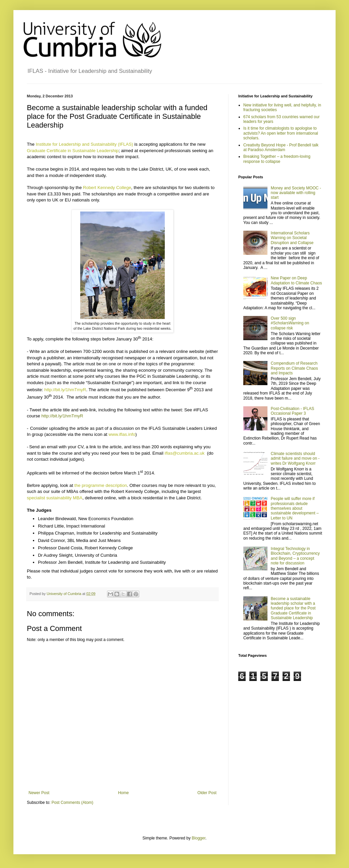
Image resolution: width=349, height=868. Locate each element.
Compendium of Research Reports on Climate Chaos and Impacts (294, 368)
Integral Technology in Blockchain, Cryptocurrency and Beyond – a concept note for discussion (295, 556)
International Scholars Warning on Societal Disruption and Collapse (292, 238)
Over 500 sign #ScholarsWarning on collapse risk (290, 323)
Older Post (207, 793)
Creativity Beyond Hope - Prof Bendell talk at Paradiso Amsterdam (281, 147)
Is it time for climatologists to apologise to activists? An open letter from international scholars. (281, 133)
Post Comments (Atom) (72, 803)
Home (123, 793)
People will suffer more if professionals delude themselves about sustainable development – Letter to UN (295, 508)
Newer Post (39, 793)
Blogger (198, 838)
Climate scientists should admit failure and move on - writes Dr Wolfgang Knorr (295, 459)
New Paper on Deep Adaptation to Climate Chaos (296, 280)
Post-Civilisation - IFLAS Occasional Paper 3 (292, 411)
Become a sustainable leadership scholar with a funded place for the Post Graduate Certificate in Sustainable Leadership (293, 608)
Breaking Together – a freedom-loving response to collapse (277, 159)
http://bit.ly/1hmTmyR (62, 416)
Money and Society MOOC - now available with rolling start (296, 193)
